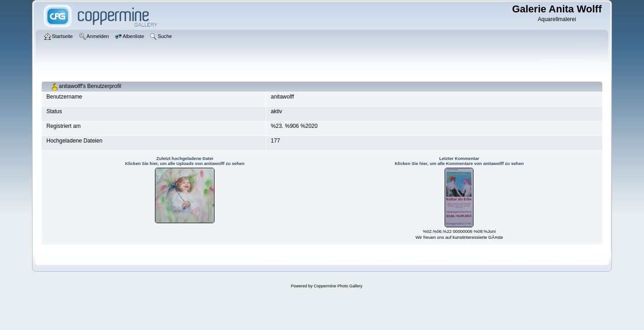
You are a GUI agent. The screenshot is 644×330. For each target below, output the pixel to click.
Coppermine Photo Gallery (338, 286)
